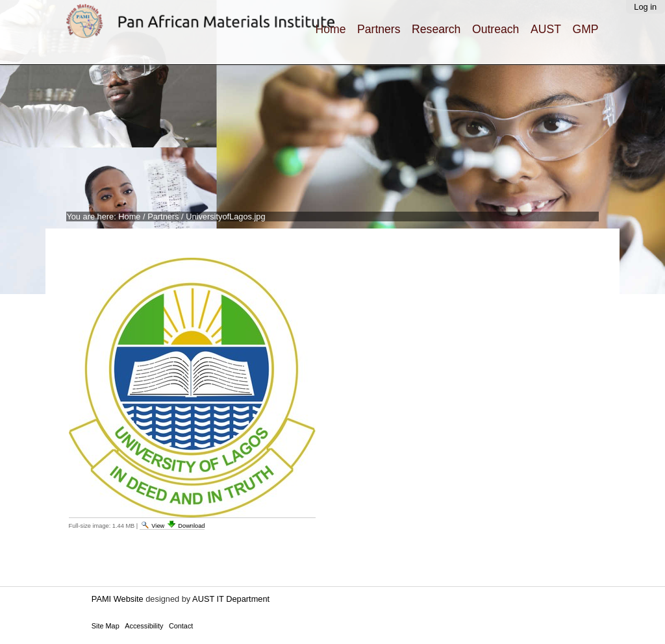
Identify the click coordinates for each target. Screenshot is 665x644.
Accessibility (144, 626)
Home (330, 29)
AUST (546, 29)
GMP (586, 29)
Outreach (496, 29)
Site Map (106, 626)
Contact (181, 626)
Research (436, 29)
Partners (379, 29)
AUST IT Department (231, 599)
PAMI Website (118, 599)
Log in (645, 7)
